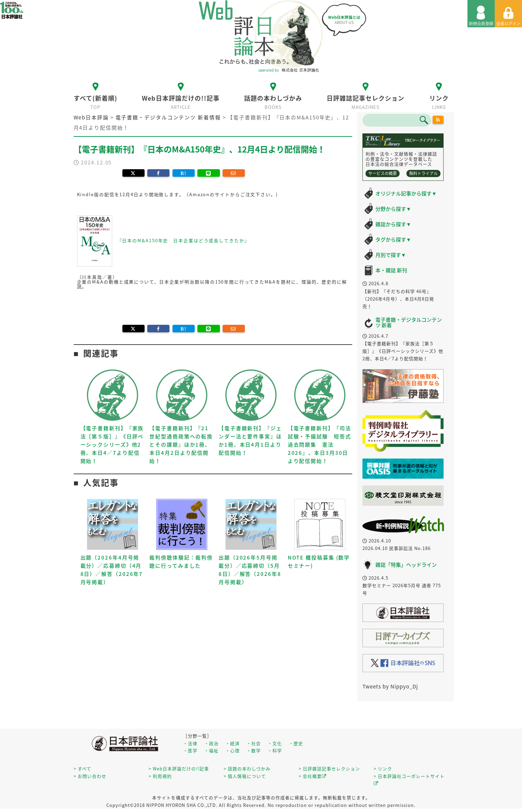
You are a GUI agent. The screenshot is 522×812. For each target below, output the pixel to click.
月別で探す (391, 255)
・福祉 (211, 750)
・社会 (254, 743)
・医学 (190, 750)
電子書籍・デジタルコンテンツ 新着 (409, 323)
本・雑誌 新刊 (391, 270)
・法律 (190, 743)
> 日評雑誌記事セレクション (329, 768)
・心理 (233, 750)
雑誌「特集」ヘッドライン (406, 565)
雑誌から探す (393, 224)
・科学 (275, 750)
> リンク (383, 768)
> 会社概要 (313, 776)
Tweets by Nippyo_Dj (390, 686)
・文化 (275, 743)
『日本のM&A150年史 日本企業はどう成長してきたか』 (183, 240)
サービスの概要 (383, 173)
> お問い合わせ (90, 776)
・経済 (233, 743)
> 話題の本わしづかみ (247, 768)
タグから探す (393, 240)
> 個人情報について (245, 776)
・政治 (211, 743)
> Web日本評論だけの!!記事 (179, 768)
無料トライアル (423, 173)
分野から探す (393, 209)
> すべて (83, 768)
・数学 (254, 750)
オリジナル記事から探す (406, 193)
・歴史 (296, 743)
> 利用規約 (160, 776)
